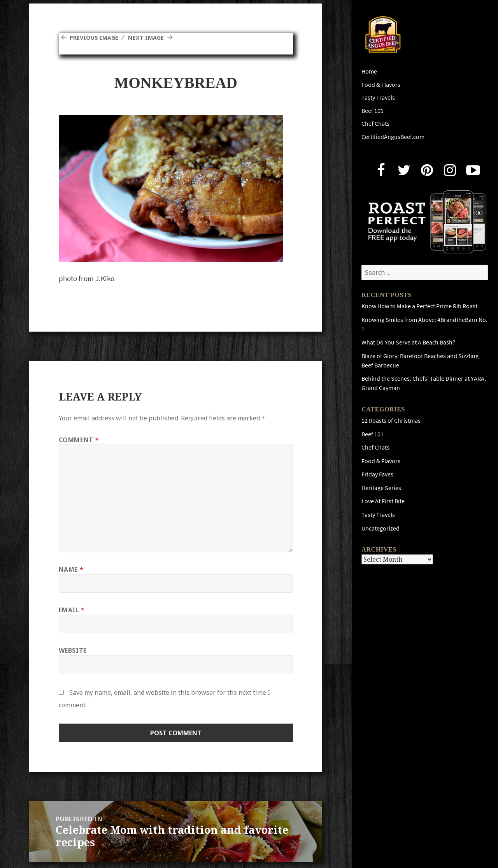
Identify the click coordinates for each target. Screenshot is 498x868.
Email (72, 610)
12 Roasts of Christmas (391, 421)
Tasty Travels (378, 98)
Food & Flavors (381, 85)
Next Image (152, 37)
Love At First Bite (383, 501)
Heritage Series (381, 488)
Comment (79, 440)
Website (73, 650)
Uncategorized (381, 528)
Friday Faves (377, 474)
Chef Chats (375, 124)
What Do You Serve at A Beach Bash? (408, 342)
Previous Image (96, 37)
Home (369, 71)
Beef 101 (373, 111)
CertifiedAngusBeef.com (393, 137)
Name (71, 569)
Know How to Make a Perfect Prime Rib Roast (419, 306)
